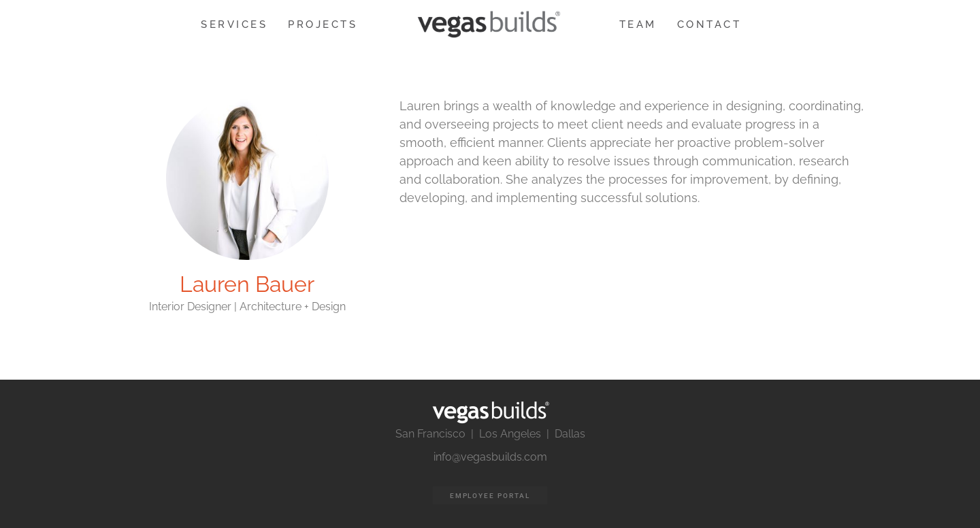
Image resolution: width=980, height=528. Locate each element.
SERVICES (234, 24)
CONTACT (709, 24)
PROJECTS (323, 24)
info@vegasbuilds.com (490, 457)
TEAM (638, 24)
